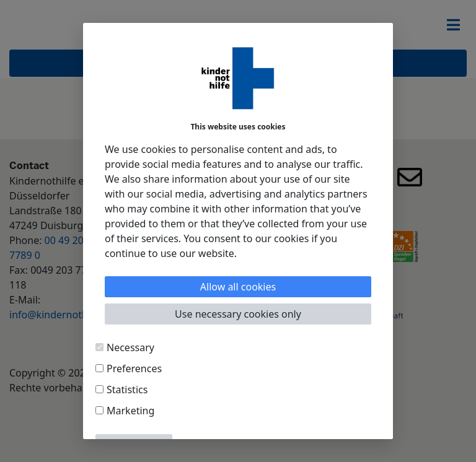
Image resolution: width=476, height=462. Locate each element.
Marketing (130, 411)
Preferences (134, 368)
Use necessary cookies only (238, 314)
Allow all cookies (238, 287)
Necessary (130, 347)
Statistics (127, 390)
